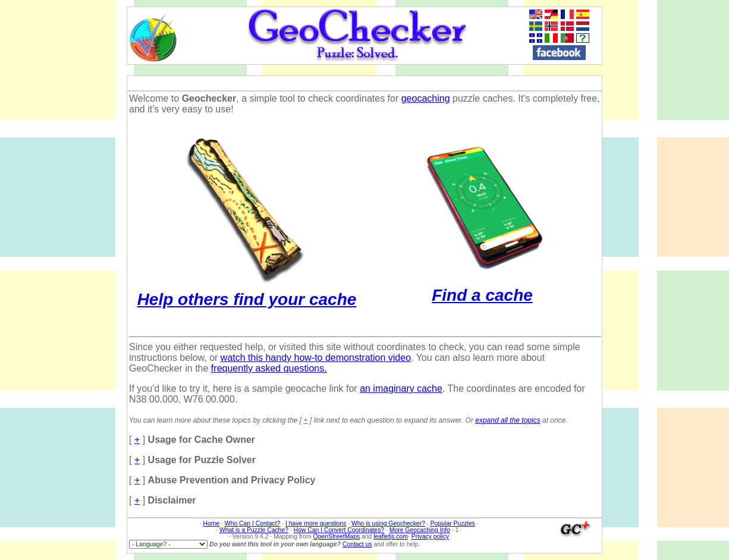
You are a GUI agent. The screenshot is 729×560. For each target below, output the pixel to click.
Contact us (357, 544)
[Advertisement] (687, 185)
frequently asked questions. (269, 368)
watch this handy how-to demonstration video (316, 358)
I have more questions (316, 523)
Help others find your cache (247, 290)
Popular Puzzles (453, 523)
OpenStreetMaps (337, 537)
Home (211, 523)
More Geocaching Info (420, 530)
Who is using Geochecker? (388, 523)
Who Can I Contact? (253, 523)
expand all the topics (508, 420)
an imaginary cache (401, 388)
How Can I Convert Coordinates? (339, 530)
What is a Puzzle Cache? (254, 530)
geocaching (426, 98)
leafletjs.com (391, 537)
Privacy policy (431, 537)
